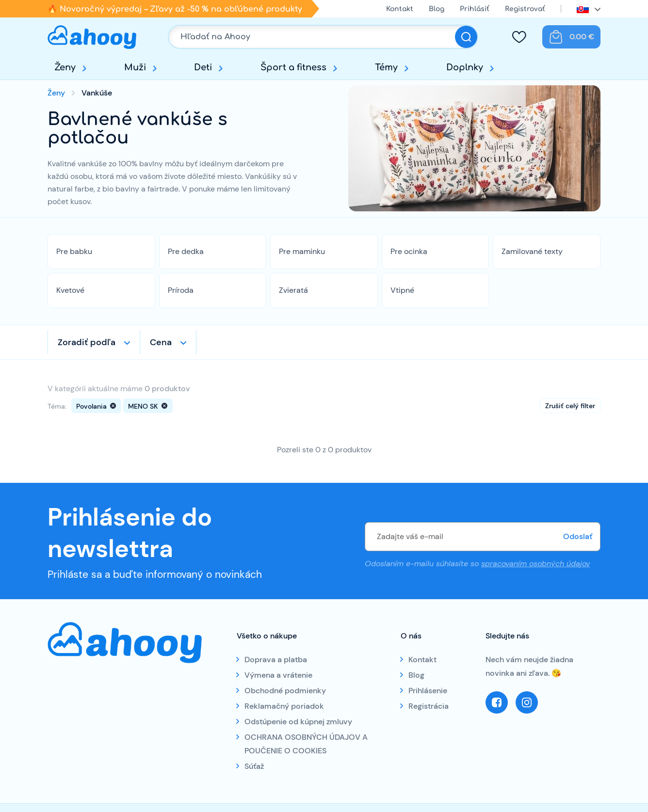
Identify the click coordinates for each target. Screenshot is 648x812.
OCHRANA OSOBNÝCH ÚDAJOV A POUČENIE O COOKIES (306, 744)
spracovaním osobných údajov (535, 564)
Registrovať (525, 9)
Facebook (497, 702)
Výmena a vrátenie (278, 675)
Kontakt (400, 9)
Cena (161, 342)
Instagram (527, 702)
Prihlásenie (428, 691)
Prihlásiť (475, 9)
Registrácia (429, 706)
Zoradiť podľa (87, 342)
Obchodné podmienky (285, 691)
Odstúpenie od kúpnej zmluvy (298, 722)
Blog (437, 9)
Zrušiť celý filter (570, 406)
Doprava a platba (276, 660)
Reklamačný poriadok (284, 706)
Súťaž (254, 766)
